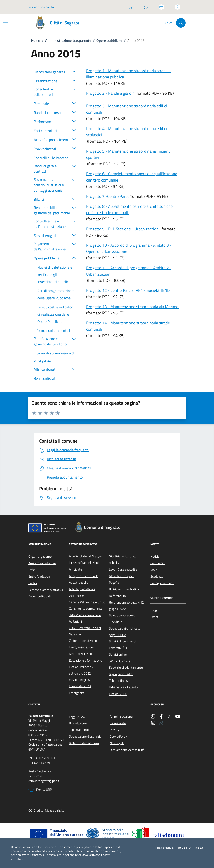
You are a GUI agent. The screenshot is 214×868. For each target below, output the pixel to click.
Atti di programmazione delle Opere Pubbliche (55, 294)
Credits (38, 811)
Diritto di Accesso (80, 654)
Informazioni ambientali (52, 330)
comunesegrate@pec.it (44, 781)
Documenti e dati (39, 596)
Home (36, 40)
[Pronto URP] (146, 7)
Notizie (155, 557)
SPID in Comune (120, 661)
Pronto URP (40, 790)
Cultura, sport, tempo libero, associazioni (83, 644)
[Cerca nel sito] (181, 23)
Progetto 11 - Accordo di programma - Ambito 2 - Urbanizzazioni (129, 271)
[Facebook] (161, 717)
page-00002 (117, 635)
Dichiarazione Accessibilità (127, 750)
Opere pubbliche (109, 40)
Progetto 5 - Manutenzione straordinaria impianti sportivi (128, 154)
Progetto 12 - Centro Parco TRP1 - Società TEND (128, 290)
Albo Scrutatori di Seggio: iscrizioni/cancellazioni (85, 559)
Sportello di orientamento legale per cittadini (126, 671)
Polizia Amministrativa (124, 589)
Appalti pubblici (79, 583)
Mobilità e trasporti (122, 576)
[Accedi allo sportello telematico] (161, 7)
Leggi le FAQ (77, 717)
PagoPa (114, 583)
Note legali (117, 743)
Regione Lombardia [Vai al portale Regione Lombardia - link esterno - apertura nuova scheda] (41, 7)
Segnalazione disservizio (85, 736)
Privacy (115, 730)
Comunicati (158, 563)
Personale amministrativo (46, 590)
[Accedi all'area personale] (178, 7)
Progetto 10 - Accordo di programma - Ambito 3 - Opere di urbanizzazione (129, 248)
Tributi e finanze (120, 681)
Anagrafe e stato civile (84, 576)
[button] (74, 71)
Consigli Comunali (162, 583)
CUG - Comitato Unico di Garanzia (85, 631)
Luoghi (155, 610)
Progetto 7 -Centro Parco (108, 196)
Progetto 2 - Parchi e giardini (111, 93)
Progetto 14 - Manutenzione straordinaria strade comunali (128, 326)
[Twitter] (169, 717)
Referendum (117, 596)
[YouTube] (178, 717)
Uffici (32, 570)
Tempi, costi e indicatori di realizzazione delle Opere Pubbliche (55, 314)
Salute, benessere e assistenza (122, 618)
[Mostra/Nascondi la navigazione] (5, 22)
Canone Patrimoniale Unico (87, 602)
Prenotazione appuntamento (79, 726)
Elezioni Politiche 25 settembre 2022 (82, 670)
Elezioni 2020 (118, 694)
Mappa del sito (55, 811)
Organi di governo (40, 557)
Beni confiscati (45, 378)
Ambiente (75, 569)
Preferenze (165, 848)
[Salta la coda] (131, 7)
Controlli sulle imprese (51, 158)
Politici (33, 583)
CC (30, 811)
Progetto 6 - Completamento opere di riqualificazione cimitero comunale (132, 177)
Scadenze (157, 576)
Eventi (155, 617)
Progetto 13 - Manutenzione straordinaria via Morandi (133, 307)
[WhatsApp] (153, 717)
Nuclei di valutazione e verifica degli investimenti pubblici (55, 274)
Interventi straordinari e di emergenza (54, 357)
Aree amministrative (42, 563)
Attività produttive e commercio (82, 592)
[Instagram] (153, 723)
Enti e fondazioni (39, 576)
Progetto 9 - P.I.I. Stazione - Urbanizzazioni (123, 229)
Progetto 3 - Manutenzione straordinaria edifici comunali (127, 109)
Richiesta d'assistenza (84, 743)
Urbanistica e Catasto (123, 687)
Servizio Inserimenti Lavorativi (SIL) (122, 644)
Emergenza (77, 693)
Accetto (185, 848)
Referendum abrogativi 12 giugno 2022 (126, 606)
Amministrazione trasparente (68, 40)
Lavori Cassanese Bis (123, 569)
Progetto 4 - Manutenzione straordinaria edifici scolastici (127, 132)
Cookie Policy (118, 736)
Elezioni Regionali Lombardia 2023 (81, 683)
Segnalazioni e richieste (125, 628)
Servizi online (118, 654)
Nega (199, 848)
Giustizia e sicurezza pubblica (122, 559)
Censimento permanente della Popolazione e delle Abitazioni (86, 615)
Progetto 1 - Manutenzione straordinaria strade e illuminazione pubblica (128, 74)
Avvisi (154, 570)
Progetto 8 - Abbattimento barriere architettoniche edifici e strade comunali (129, 209)
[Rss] (161, 723)
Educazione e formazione (86, 660)
